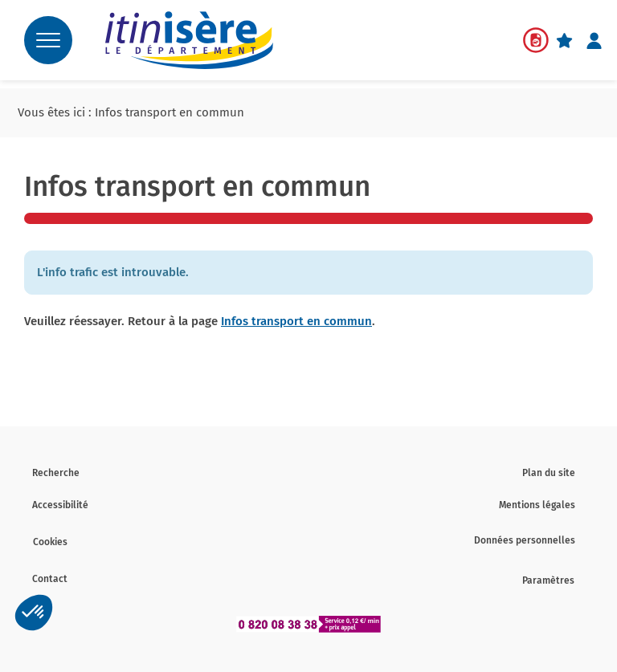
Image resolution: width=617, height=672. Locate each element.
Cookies (50, 542)
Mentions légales (537, 505)
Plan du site (549, 473)
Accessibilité (60, 505)
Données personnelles (525, 540)
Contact (50, 579)
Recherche (56, 473)
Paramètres (548, 580)
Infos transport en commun (296, 321)
